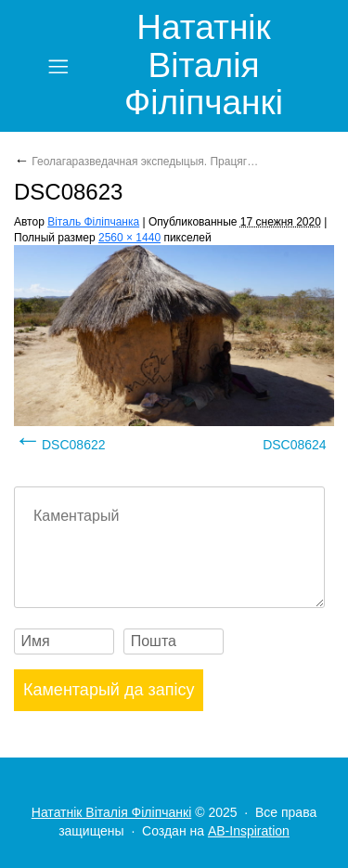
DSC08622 (74, 445)
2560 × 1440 (129, 238)
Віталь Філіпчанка (93, 222)
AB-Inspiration (249, 831)
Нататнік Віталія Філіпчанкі (204, 65)
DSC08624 (295, 445)
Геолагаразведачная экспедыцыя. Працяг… (136, 162)
